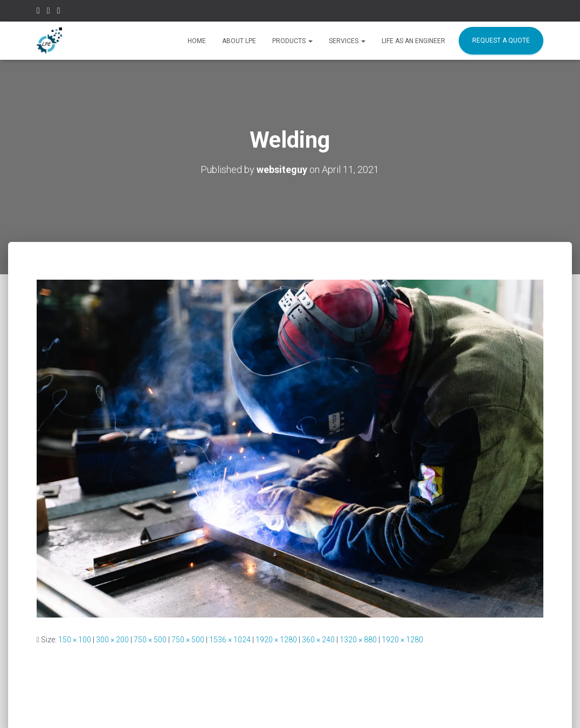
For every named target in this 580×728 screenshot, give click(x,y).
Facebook (38, 12)
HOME (197, 41)
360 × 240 (318, 640)
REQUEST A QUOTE (501, 40)
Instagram (49, 12)
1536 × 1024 (230, 640)
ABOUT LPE (239, 41)
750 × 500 (150, 640)
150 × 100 (75, 640)
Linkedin (59, 12)
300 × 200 (112, 640)
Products (292, 41)
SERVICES (347, 41)
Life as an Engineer (413, 41)
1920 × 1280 (276, 640)
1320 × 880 (358, 640)
